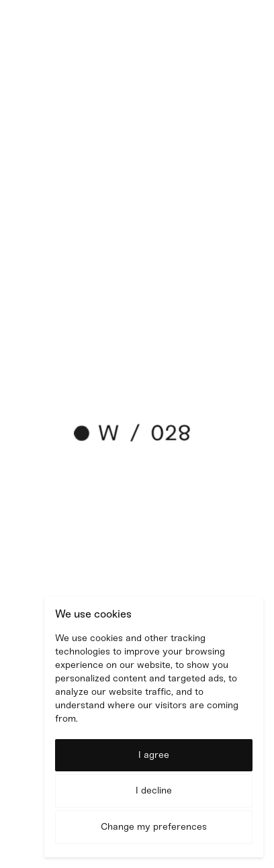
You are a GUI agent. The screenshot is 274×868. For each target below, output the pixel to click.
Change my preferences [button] (154, 827)
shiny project (107, 303)
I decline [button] (154, 790)
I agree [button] (154, 755)
